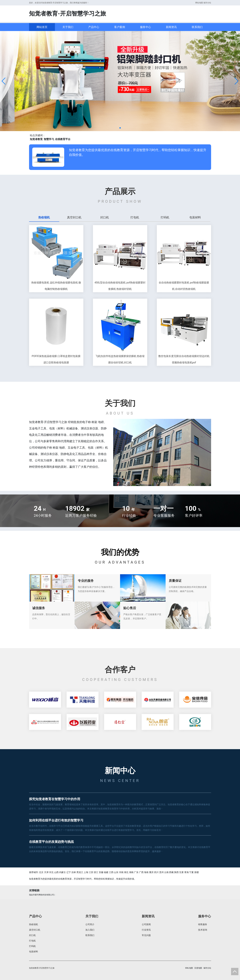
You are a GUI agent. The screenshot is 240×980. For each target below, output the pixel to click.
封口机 (32, 935)
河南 (121, 872)
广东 (136, 872)
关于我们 (68, 27)
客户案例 (120, 27)
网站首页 (42, 27)
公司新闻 (146, 924)
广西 (141, 872)
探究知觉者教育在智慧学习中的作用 (55, 799)
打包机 (32, 941)
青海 (187, 872)
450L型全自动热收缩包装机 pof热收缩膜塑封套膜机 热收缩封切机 (120, 286)
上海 (86, 872)
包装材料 (34, 952)
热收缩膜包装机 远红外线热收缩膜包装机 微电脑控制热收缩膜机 (56, 286)
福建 (106, 872)
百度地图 (198, 968)
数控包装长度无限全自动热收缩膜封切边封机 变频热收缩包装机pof (184, 359)
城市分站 (207, 3)
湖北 (126, 872)
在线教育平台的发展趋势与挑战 (51, 842)
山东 (116, 872)
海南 (146, 872)
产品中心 (94, 27)
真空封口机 (35, 930)
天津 (46, 872)
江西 (111, 872)
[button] (4, 81)
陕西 (176, 872)
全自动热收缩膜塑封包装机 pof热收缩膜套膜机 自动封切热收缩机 (184, 286)
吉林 (74, 872)
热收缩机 (34, 924)
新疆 (197, 872)
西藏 (171, 872)
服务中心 (145, 27)
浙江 (96, 872)
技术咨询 (203, 930)
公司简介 (90, 924)
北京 (41, 872)
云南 (166, 872)
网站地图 (199, 3)
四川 (156, 872)
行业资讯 (146, 930)
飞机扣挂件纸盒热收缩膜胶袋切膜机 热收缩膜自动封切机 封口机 (120, 359)
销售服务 (203, 924)
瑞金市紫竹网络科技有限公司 (42, 895)
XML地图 (189, 968)
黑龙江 (80, 872)
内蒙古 (62, 872)
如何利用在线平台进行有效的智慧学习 (56, 820)
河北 (51, 872)
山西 (56, 872)
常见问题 (146, 935)
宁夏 (191, 872)
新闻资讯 (171, 27)
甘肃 (181, 872)
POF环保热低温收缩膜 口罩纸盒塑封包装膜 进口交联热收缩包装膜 (56, 359)
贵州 (161, 872)
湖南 (131, 872)
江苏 (91, 872)
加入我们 (90, 930)
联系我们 (197, 27)
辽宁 (69, 872)
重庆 (151, 872)
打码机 (32, 946)
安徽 (101, 872)
